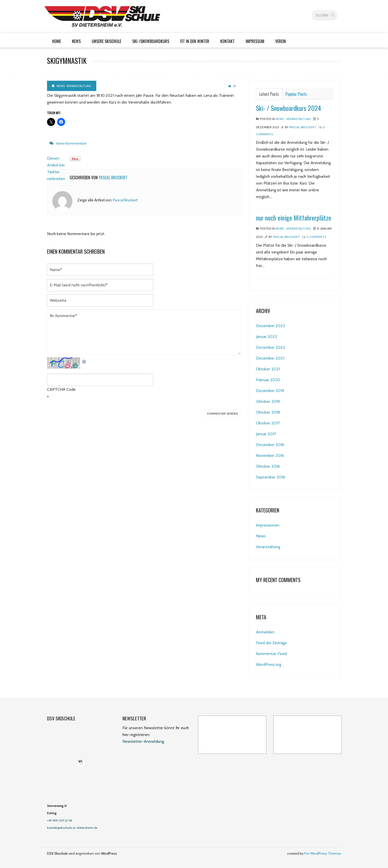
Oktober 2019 (268, 401)
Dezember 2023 (270, 326)
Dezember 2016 (270, 445)
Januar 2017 (266, 434)
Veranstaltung (79, 86)
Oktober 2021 (268, 369)
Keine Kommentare (71, 143)
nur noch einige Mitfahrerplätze (294, 218)
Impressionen (268, 525)
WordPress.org (269, 664)
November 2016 (270, 455)
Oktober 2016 (268, 466)
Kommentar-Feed (271, 654)
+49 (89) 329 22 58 (60, 820)
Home (56, 41)
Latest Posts (269, 94)
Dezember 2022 (271, 347)
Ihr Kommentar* (144, 332)
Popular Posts (296, 94)
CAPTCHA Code (61, 389)
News (76, 41)
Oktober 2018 (268, 412)
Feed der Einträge (271, 643)
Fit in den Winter (195, 41)
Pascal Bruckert (113, 178)
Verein (281, 41)
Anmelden (265, 632)
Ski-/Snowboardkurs (151, 41)
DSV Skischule (57, 853)
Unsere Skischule (106, 41)
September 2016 (271, 477)
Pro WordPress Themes (323, 853)
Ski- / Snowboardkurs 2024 (289, 108)
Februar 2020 (268, 380)
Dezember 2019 (270, 391)
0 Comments (316, 237)
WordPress (109, 853)
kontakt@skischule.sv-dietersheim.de (72, 828)
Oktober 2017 (268, 423)
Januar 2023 (266, 337)
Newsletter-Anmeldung (143, 741)
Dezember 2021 (270, 358)
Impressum (255, 41)
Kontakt (227, 41)
